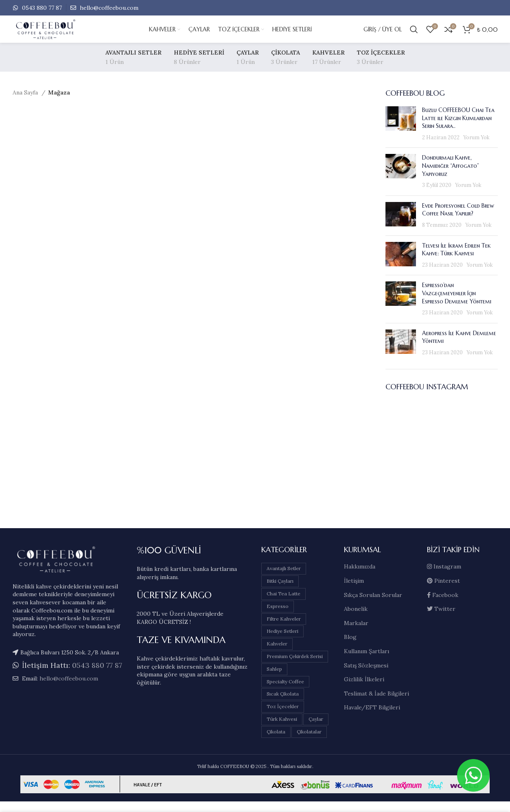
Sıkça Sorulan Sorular (373, 605)
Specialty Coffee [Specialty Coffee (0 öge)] (285, 692)
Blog (350, 647)
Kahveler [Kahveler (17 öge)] (277, 654)
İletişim (354, 591)
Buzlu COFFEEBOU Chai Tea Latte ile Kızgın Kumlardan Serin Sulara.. (458, 128)
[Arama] (414, 35)
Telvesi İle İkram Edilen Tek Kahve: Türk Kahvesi (456, 260)
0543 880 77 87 (41, 8)
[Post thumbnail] (401, 134)
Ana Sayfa (26, 103)
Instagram (444, 577)
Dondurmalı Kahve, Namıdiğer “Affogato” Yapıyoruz (451, 176)
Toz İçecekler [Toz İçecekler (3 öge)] (283, 717)
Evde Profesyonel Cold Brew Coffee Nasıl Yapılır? (458, 220)
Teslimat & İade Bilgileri (376, 704)
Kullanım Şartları (367, 662)
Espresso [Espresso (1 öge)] (278, 617)
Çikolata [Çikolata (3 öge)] (276, 742)
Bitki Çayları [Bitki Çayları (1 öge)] (280, 591)
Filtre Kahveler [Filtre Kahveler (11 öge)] (284, 629)
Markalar (356, 634)
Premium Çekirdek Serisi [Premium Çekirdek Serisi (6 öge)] (295, 667)
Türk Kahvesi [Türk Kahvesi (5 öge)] (282, 730)
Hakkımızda (360, 577)
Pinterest (443, 591)
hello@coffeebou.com (108, 8)
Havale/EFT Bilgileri (372, 718)
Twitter (441, 619)
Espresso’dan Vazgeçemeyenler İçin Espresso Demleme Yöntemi (457, 304)
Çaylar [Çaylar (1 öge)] (316, 730)
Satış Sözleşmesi (366, 676)
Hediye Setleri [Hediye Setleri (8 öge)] (282, 642)
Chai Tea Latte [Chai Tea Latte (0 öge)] (283, 604)
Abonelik (356, 619)
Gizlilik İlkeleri (364, 690)
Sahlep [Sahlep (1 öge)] (274, 679)
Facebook (443, 605)
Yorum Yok (476, 148)
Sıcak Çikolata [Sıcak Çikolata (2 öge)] (283, 704)
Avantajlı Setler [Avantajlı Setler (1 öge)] (284, 579)
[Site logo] (74, 35)
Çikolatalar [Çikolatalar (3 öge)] (309, 742)
